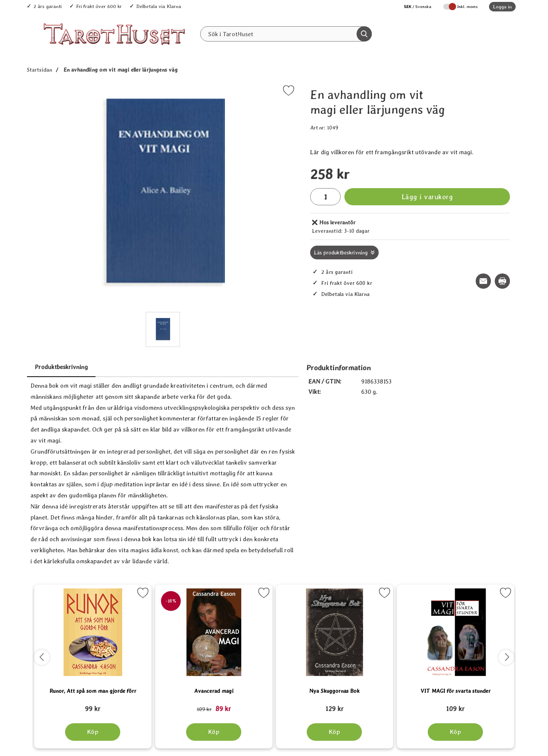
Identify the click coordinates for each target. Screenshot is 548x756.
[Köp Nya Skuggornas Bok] (334, 732)
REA (324, 50)
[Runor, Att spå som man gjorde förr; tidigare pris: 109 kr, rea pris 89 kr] (93, 705)
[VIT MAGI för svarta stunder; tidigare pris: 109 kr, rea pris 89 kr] (456, 705)
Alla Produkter (236, 50)
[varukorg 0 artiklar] (494, 34)
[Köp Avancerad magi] (214, 732)
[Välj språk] (414, 7)
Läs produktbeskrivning (341, 253)
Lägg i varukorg (427, 197)
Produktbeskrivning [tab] (61, 367)
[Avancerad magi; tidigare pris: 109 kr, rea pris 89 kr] (214, 705)
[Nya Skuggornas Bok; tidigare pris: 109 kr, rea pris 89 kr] (335, 705)
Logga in (502, 7)
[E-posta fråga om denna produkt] (483, 281)
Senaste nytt (286, 50)
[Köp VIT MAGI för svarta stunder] (455, 732)
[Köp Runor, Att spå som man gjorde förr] (93, 732)
